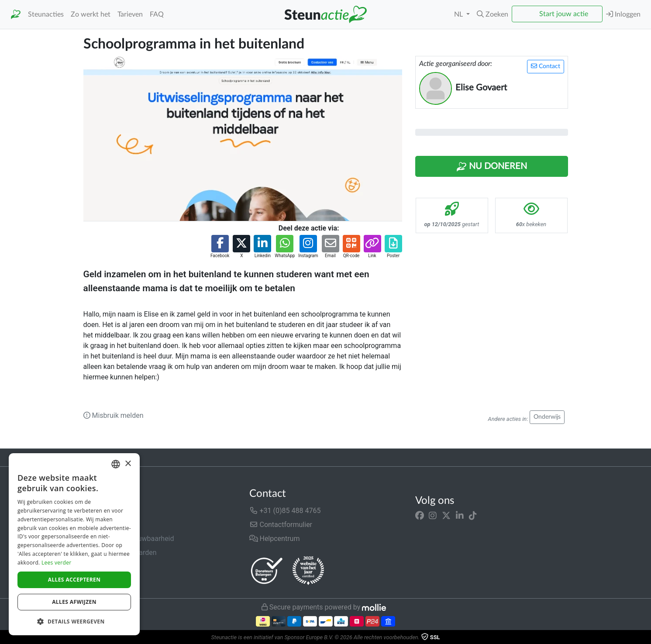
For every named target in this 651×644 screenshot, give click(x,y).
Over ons (97, 511)
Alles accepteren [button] (74, 580)
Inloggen (623, 14)
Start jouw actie (564, 14)
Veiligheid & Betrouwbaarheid (129, 539)
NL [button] (459, 14)
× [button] (128, 464)
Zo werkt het (91, 14)
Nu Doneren (492, 167)
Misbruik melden (114, 415)
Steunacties (46, 14)
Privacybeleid (104, 567)
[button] (493, 14)
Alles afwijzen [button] (74, 602)
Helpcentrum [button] (275, 539)
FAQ (157, 14)
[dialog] (74, 544)
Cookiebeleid (103, 580)
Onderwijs (547, 417)
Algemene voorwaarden (120, 553)
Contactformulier (281, 525)
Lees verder (57, 563)
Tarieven (130, 14)
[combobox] (116, 464)
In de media (102, 525)
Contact (546, 66)
